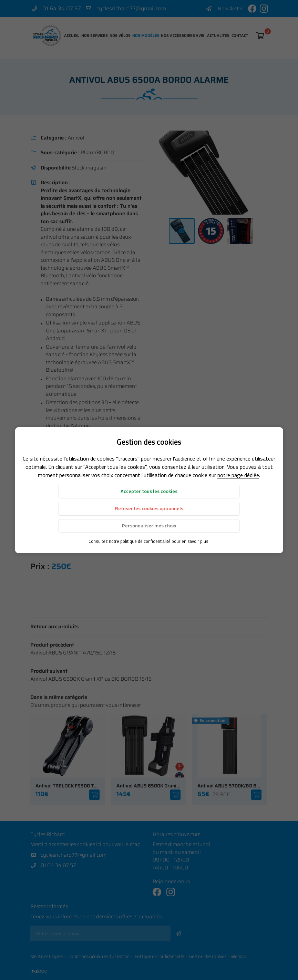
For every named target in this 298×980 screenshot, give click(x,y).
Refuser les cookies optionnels (149, 508)
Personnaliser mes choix (149, 526)
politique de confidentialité (145, 541)
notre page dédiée (238, 475)
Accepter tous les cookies (149, 491)
